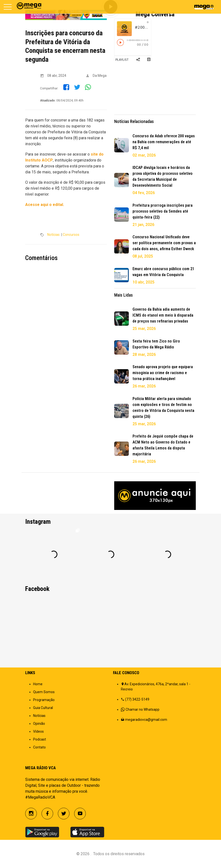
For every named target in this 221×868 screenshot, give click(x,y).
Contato (39, 747)
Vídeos (38, 731)
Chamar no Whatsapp (143, 709)
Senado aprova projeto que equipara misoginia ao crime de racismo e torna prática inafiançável (163, 373)
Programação (44, 700)
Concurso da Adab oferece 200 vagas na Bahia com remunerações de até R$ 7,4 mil (164, 142)
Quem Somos (44, 692)
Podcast (40, 739)
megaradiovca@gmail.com (146, 720)
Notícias (53, 235)
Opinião (39, 724)
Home (38, 684)
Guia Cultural (43, 708)
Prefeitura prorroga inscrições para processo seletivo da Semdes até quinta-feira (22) (163, 211)
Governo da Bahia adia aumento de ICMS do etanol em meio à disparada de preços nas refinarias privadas (163, 315)
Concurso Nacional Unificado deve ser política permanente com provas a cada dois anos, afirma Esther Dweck (164, 243)
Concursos (71, 235)
